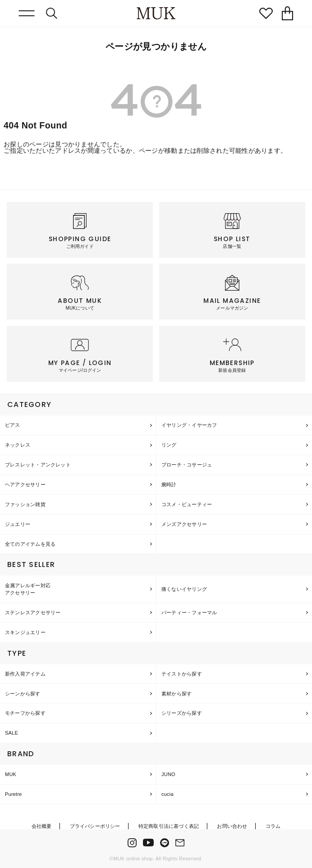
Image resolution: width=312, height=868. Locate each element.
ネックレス (18, 445)
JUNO (168, 774)
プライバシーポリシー (95, 826)
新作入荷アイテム (25, 674)
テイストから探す (182, 674)
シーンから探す (23, 694)
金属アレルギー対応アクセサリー (28, 589)
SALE (11, 733)
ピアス (13, 425)
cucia (167, 794)
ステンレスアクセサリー (33, 612)
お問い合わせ (232, 826)
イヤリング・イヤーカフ (189, 425)
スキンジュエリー (25, 632)
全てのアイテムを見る (30, 544)
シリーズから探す (182, 713)
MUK (11, 774)
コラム (273, 826)
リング (169, 445)
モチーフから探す (25, 713)
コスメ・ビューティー (187, 504)
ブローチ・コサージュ (187, 465)
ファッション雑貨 (25, 504)
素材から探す (177, 694)
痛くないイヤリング (184, 589)
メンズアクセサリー (184, 524)
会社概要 (42, 826)
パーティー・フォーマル (189, 612)
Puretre (14, 794)
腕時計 (169, 484)
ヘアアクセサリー (25, 484)
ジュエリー (18, 524)
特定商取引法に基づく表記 (169, 826)
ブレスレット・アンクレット (38, 465)
